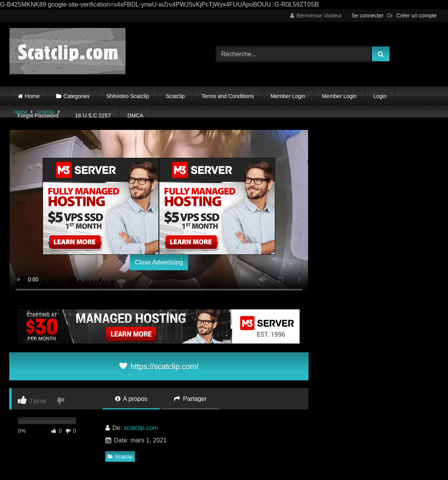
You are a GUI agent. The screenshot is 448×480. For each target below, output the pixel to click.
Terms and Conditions (228, 96)
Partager (190, 399)
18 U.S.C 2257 (93, 116)
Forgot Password (38, 116)
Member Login (288, 96)
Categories (77, 96)
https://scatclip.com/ (159, 366)
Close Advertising (159, 262)
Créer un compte (417, 16)
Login (380, 96)
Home (32, 96)
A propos (131, 399)
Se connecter (368, 16)
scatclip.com (141, 428)
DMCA (135, 116)
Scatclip (175, 96)
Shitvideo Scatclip (128, 96)
